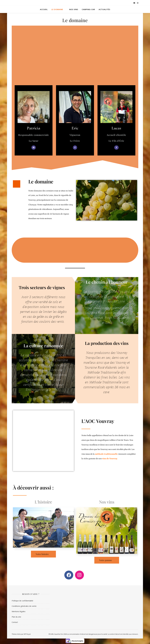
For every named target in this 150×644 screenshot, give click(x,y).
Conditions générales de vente (24, 606)
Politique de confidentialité (22, 601)
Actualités (104, 9)
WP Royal (27, 634)
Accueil (44, 9)
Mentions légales (19, 611)
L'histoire (43, 502)
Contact (15, 622)
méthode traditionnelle (106, 454)
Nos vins (74, 9)
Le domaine (57, 9)
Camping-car (88, 9)
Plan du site (16, 617)
